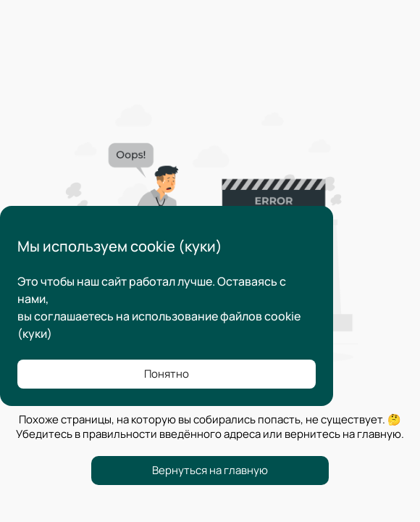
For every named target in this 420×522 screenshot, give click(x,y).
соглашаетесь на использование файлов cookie (167, 316)
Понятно (167, 374)
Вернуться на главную (210, 470)
